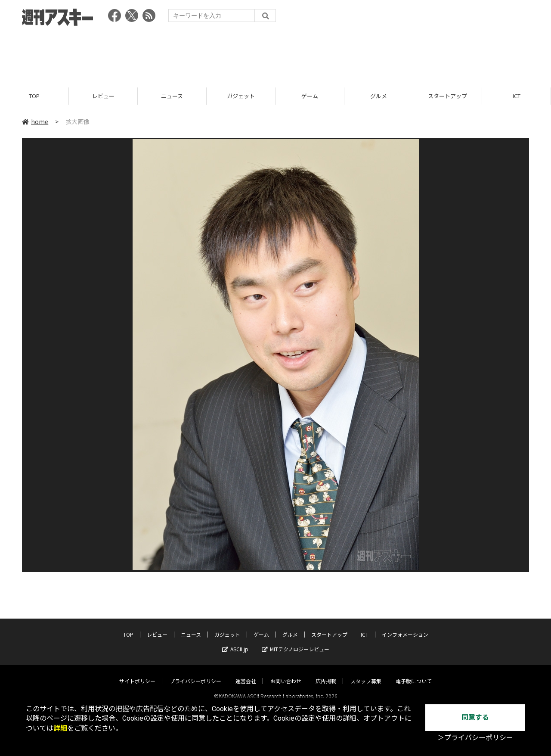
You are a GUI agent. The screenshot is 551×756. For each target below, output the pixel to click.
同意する (475, 717)
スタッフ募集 (366, 673)
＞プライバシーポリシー (475, 738)
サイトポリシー (137, 673)
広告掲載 (326, 673)
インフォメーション (405, 627)
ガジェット (241, 96)
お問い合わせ (286, 673)
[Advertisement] (275, 54)
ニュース (172, 96)
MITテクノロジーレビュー (296, 641)
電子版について (414, 673)
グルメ (379, 96)
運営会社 (246, 673)
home (35, 121)
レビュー (103, 96)
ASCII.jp (235, 641)
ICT (517, 96)
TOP (34, 96)
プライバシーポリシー (195, 673)
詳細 (60, 728)
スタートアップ (447, 96)
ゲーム (310, 96)
